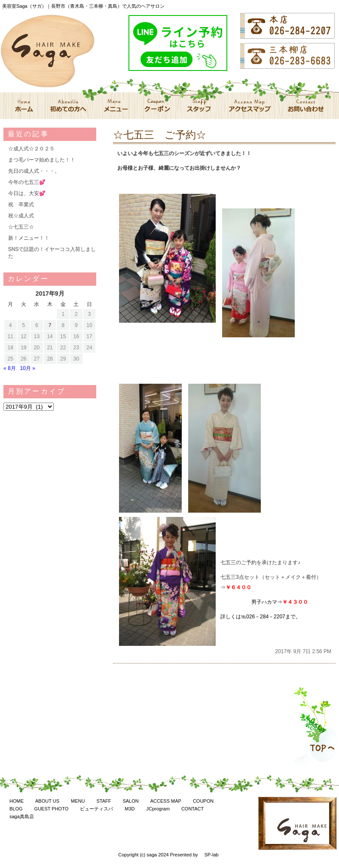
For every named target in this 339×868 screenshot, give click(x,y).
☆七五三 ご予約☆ (160, 135)
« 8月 (10, 368)
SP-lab (212, 855)
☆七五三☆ (21, 227)
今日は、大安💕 (27, 193)
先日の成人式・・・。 (34, 171)
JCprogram (158, 809)
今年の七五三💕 (27, 182)
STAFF (104, 801)
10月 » (28, 368)
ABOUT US (47, 801)
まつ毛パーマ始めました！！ (42, 160)
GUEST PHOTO (52, 809)
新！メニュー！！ (29, 238)
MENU (78, 801)
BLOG (16, 809)
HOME (17, 801)
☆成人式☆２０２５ (31, 149)
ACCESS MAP (166, 801)
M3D (130, 809)
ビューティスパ (96, 809)
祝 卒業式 (21, 205)
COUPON (203, 801)
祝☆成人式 (21, 216)
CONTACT (192, 809)
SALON (130, 801)
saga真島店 (22, 816)
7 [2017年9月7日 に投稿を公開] (50, 325)
